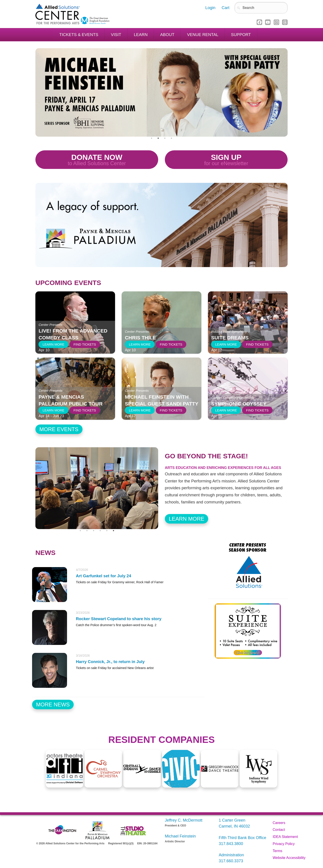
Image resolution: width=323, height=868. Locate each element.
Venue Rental (203, 35)
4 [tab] (171, 138)
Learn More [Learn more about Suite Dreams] (226, 344)
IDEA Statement (285, 837)
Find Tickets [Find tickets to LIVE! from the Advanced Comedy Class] (85, 344)
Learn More (186, 519)
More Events (59, 429)
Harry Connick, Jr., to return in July (110, 662)
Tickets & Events (79, 35)
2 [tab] (158, 138)
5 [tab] (107, 531)
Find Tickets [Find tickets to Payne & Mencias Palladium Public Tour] (85, 410)
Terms (278, 851)
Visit (116, 35)
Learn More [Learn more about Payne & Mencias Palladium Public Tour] (53, 410)
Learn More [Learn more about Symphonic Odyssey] (226, 410)
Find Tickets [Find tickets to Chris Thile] (171, 344)
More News (53, 705)
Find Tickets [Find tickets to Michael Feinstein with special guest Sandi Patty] (171, 410)
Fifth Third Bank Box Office (242, 838)
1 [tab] (152, 138)
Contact (279, 830)
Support (241, 35)
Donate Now (97, 160)
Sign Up (226, 160)
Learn (141, 35)
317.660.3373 (231, 861)
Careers (279, 823)
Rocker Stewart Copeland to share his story (119, 619)
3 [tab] (165, 138)
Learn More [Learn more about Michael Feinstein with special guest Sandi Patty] (140, 410)
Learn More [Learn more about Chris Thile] (140, 344)
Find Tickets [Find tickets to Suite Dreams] (257, 344)
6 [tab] (113, 531)
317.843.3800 (231, 844)
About (167, 35)
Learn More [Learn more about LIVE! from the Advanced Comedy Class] (53, 344)
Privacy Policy (284, 844)
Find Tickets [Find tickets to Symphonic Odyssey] (257, 410)
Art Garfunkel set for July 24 (104, 576)
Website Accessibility (289, 858)
